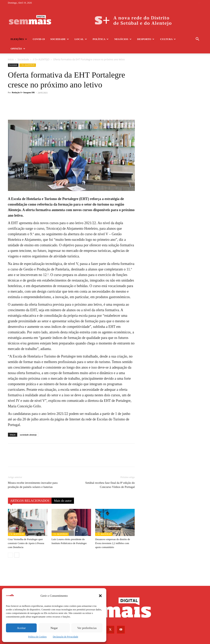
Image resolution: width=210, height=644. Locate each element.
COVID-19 (39, 39)
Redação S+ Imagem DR (23, 83)
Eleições (19, 39)
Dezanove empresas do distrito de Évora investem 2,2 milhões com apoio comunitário (113, 534)
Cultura (168, 39)
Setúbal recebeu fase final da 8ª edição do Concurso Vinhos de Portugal (110, 475)
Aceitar (21, 628)
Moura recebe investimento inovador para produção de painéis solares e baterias (33, 475)
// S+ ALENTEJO (28, 55)
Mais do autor (63, 491)
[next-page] (17, 546)
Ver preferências (87, 628)
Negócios (123, 39)
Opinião (18, 49)
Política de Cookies (37, 637)
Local (81, 39)
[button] (100, 596)
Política (101, 39)
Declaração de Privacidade (65, 637)
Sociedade (60, 39)
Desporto (146, 39)
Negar (54, 628)
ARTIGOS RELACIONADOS (30, 491)
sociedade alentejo (28, 425)
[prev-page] (10, 546)
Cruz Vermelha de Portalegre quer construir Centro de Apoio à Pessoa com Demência (26, 534)
